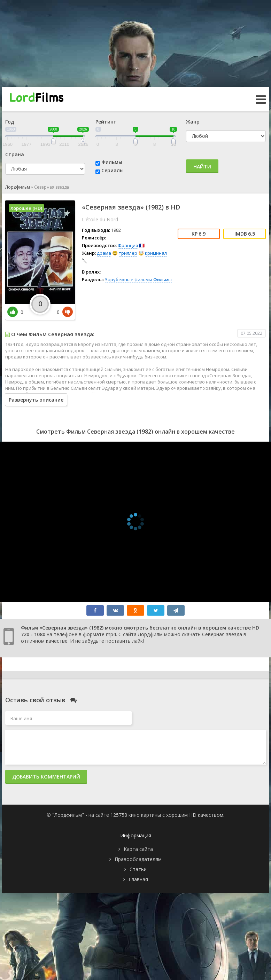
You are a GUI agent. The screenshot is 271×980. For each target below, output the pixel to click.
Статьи (138, 869)
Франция (128, 245)
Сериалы (113, 170)
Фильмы (112, 162)
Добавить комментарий (46, 777)
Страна (15, 154)
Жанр (193, 122)
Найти (202, 167)
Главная (138, 879)
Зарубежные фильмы (129, 279)
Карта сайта (138, 849)
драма (104, 253)
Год (10, 122)
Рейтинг (106, 122)
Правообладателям (138, 859)
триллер (128, 253)
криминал (156, 253)
